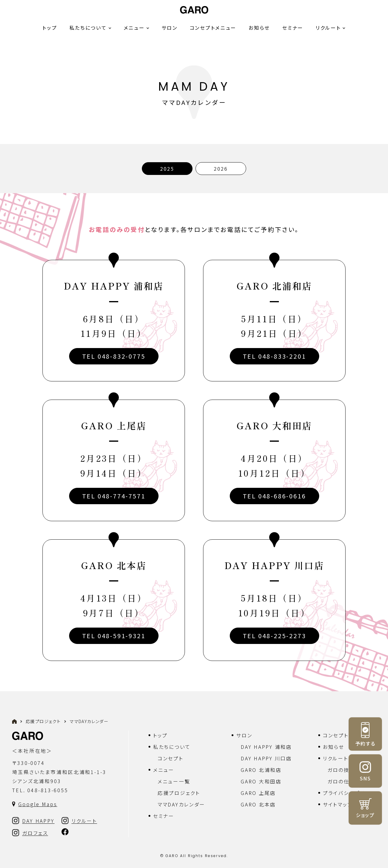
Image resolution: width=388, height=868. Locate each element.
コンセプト (171, 758)
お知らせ (259, 28)
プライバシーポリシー (349, 793)
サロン (170, 28)
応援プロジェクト (43, 721)
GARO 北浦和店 (261, 770)
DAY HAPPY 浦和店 (266, 747)
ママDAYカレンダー (181, 804)
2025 (167, 169)
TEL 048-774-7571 (114, 496)
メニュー (164, 770)
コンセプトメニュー (213, 28)
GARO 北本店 (258, 804)
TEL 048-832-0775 (114, 356)
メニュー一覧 (174, 781)
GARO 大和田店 (261, 781)
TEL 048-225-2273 (274, 636)
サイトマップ (338, 804)
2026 (221, 169)
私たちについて (172, 747)
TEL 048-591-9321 (114, 636)
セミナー (293, 28)
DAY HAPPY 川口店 (266, 758)
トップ (50, 28)
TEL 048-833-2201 (274, 356)
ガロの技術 (341, 770)
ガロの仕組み (344, 781)
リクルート (328, 28)
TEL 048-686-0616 (274, 496)
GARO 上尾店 (258, 793)
